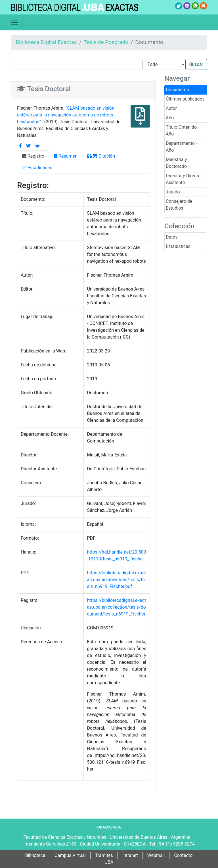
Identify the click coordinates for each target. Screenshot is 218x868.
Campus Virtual (70, 855)
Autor (171, 108)
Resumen (66, 156)
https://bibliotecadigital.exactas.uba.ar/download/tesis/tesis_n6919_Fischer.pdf (117, 580)
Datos (172, 237)
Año (170, 118)
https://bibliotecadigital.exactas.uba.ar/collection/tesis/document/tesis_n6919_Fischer (117, 607)
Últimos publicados (185, 99)
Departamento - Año (181, 147)
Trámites (104, 855)
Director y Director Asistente (184, 179)
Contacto (183, 855)
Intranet (130, 855)
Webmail (156, 855)
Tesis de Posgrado (106, 42)
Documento (177, 90)
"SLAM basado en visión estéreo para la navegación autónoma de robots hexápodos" (66, 115)
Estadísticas (178, 246)
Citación (101, 156)
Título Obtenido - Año (183, 131)
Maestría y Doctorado (176, 163)
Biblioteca (35, 855)
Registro (33, 156)
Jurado (173, 192)
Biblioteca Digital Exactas (46, 42)
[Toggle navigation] (15, 22)
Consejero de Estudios (179, 205)
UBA (109, 862)
